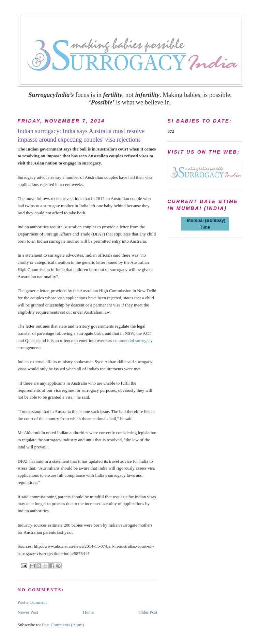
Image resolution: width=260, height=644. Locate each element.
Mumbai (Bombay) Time (205, 224)
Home (88, 612)
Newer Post (28, 612)
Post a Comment (32, 602)
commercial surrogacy (133, 340)
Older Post (148, 612)
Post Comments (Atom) (63, 625)
